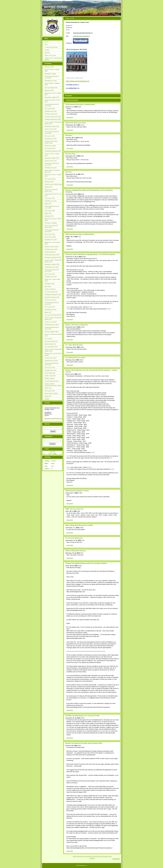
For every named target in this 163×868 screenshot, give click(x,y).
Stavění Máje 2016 (50, 344)
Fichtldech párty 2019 (51, 249)
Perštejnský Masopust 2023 (53, 151)
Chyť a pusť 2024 (50, 109)
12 (95, 856)
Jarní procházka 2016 (51, 347)
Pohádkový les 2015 (51, 370)
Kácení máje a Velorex (51, 393)
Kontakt (47, 50)
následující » (116, 859)
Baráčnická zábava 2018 (52, 297)
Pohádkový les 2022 (51, 168)
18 (111, 856)
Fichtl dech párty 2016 (51, 341)
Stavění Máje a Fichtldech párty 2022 (52, 171)
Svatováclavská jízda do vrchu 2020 (52, 207)
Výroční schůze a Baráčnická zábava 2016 (53, 350)
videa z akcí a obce (50, 55)
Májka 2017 (48, 312)
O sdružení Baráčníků (51, 47)
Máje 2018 (48, 286)
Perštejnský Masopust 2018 (53, 295)
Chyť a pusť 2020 (50, 211)
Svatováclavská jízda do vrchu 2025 (52, 77)
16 (106, 856)
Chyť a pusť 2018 (50, 274)
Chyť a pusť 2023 (50, 136)
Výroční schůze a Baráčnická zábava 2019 (53, 261)
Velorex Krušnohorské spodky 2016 (53, 335)
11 (93, 856)
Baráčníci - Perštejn (55, 7)
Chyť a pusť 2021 (50, 198)
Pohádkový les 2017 (51, 310)
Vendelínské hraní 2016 (52, 325)
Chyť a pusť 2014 (50, 391)
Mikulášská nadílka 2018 (52, 264)
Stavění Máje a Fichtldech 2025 (52, 84)
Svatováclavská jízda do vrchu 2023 (52, 133)
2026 (55, 454)
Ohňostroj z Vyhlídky (51, 223)
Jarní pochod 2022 (50, 179)
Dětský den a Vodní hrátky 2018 (52, 280)
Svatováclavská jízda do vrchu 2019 (52, 231)
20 (94, 858)
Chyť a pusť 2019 (50, 234)
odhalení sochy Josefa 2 (52, 247)
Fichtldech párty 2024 (51, 114)
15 (103, 856)
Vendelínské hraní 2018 (52, 267)
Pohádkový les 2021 (51, 201)
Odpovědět (70, 117)
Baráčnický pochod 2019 (52, 255)
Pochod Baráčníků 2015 (52, 381)
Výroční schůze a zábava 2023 (52, 155)
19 (91, 858)
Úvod (67, 18)
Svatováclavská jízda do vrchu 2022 (52, 164)
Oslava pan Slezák (50, 237)
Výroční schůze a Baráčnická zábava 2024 (53, 123)
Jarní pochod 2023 (50, 148)
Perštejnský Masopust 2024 (53, 119)
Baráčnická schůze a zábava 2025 (53, 94)
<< (44, 454)
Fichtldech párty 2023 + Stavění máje (52, 142)
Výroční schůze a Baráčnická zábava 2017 (53, 318)
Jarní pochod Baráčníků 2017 (53, 315)
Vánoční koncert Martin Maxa (53, 184)
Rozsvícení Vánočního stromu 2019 (51, 226)
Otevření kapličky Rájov (52, 332)
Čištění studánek (50, 378)
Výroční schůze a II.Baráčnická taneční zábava (53, 385)
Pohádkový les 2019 (51, 240)
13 (98, 856)
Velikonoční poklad (50, 146)
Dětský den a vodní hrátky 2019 (52, 243)
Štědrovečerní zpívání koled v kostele (53, 354)
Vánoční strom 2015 (51, 358)
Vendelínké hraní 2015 (51, 361)
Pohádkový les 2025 (51, 81)
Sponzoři (47, 53)
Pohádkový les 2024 (51, 111)
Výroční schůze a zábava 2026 (52, 70)
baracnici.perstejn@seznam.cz (54, 418)
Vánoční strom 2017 (51, 300)
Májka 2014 (48, 396)
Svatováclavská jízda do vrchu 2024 (52, 105)
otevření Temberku (50, 289)
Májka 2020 (48, 213)
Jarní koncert (48, 339)
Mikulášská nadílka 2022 (52, 158)
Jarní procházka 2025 (51, 88)
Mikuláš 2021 (48, 187)
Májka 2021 (48, 204)
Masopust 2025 (49, 90)
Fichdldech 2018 (49, 284)
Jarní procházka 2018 (51, 292)
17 (108, 856)
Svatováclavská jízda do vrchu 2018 (52, 271)
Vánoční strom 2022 (51, 161)
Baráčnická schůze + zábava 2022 (53, 175)
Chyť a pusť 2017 (50, 307)
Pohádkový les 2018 (51, 277)
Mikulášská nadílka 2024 (52, 97)
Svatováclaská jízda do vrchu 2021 (53, 195)
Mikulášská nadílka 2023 (52, 126)
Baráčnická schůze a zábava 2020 (53, 220)
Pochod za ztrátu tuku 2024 (53, 117)
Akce (46, 45)
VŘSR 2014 (48, 388)
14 (100, 856)
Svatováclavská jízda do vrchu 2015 (52, 364)
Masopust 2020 (49, 216)
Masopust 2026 (49, 67)
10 (90, 856)
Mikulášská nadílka (50, 74)
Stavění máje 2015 (50, 376)
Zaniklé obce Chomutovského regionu (53, 59)
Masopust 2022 (49, 182)
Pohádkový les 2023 (51, 139)
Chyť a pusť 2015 (50, 368)
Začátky (47, 399)
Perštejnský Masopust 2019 (53, 257)
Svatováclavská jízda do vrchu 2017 (52, 303)
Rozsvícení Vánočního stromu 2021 (51, 191)
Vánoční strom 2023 (51, 129)
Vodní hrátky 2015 (50, 373)
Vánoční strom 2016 (51, 322)
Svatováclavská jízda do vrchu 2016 (52, 328)
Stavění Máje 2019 (50, 252)
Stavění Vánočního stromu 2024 (52, 101)
